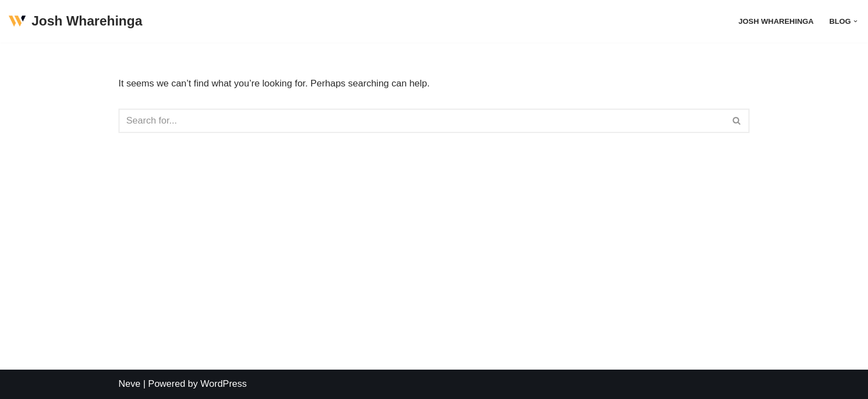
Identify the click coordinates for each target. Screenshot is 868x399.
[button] (856, 21)
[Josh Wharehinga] (75, 21)
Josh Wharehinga (776, 21)
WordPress (224, 384)
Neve (130, 384)
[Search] (422, 121)
